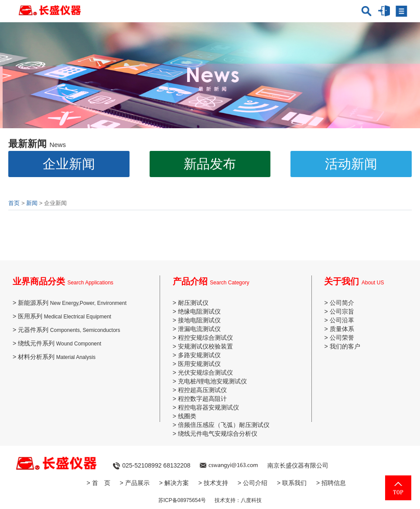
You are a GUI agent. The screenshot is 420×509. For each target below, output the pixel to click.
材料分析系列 (57, 357)
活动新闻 (351, 164)
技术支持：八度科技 (238, 500)
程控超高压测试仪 (202, 390)
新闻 (32, 203)
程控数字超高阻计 (202, 399)
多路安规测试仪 (199, 355)
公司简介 (342, 303)
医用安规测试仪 (199, 364)
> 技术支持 (213, 483)
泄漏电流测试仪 (199, 329)
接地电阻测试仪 (199, 320)
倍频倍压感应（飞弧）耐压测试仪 (224, 425)
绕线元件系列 (60, 343)
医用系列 (65, 316)
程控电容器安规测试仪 (208, 407)
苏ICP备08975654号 (182, 500)
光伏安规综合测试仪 (205, 372)
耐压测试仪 (193, 303)
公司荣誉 (342, 338)
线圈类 (187, 416)
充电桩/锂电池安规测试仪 (212, 381)
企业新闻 (69, 164)
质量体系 (342, 329)
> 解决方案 (174, 483)
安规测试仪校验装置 (205, 346)
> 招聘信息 (331, 483)
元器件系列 (69, 330)
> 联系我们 (292, 483)
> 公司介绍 (253, 483)
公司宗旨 (342, 311)
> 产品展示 (135, 483)
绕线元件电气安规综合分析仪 (218, 434)
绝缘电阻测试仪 (199, 311)
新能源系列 (72, 303)
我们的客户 (345, 346)
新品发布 (210, 164)
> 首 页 (99, 483)
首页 (14, 203)
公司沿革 (342, 320)
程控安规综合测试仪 (205, 338)
